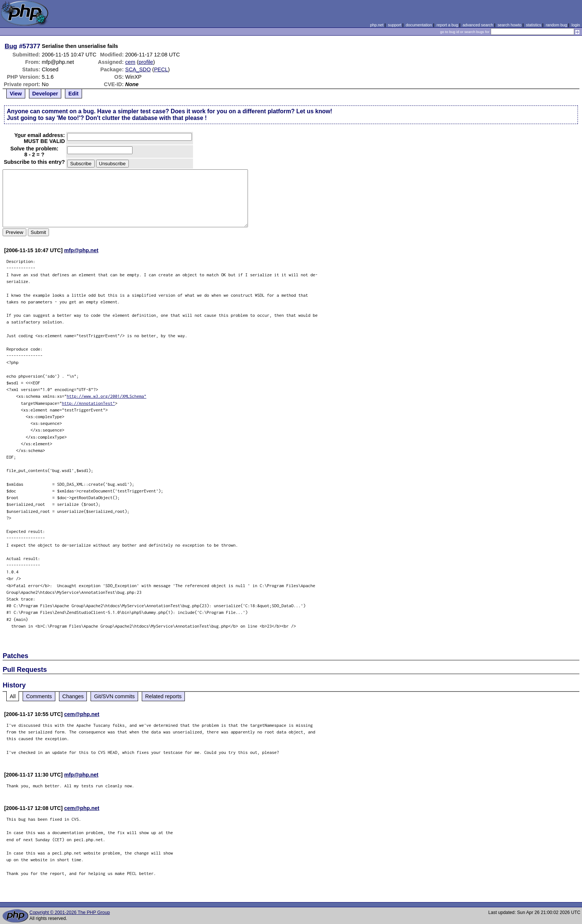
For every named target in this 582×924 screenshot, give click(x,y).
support (395, 25)
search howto (509, 25)
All (13, 696)
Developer (45, 94)
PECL (161, 69)
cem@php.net (82, 714)
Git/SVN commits (114, 696)
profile (146, 62)
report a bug (447, 25)
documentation (419, 25)
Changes (73, 696)
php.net (377, 25)
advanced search (478, 25)
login (576, 25)
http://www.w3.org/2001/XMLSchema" (107, 396)
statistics (534, 25)
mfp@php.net (81, 250)
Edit (73, 94)
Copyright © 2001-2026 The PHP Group (70, 912)
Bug (11, 46)
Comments (39, 696)
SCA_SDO (138, 69)
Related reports (163, 696)
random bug (556, 25)
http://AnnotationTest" (89, 403)
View (16, 94)
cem (130, 62)
